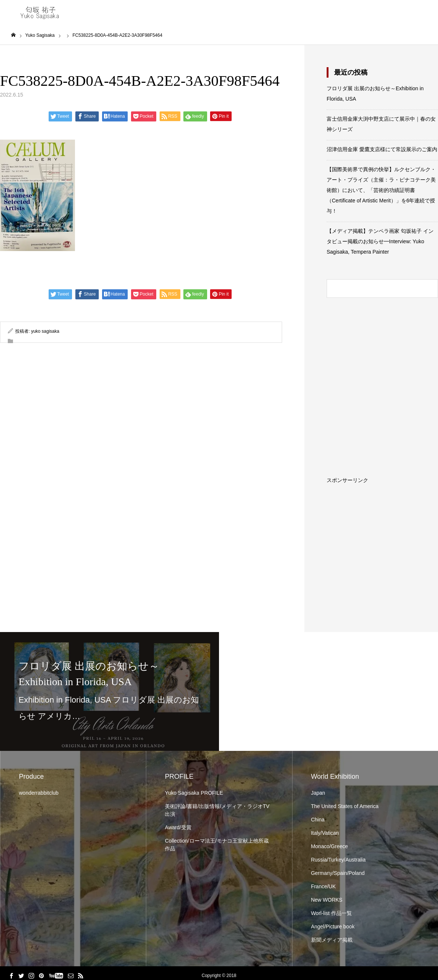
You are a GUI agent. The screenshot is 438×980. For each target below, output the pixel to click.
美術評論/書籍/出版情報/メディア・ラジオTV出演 (217, 810)
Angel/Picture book (333, 927)
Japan (318, 793)
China (318, 820)
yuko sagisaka (45, 331)
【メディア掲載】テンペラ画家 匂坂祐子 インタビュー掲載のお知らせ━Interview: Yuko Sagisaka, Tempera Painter (380, 241)
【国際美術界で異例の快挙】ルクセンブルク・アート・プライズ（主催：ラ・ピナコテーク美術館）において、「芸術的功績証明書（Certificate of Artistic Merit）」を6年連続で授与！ (381, 190)
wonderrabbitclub (39, 793)
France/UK (323, 886)
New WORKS (327, 900)
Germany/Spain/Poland (338, 873)
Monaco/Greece (330, 846)
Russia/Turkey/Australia (338, 860)
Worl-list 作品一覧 (331, 913)
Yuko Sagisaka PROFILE (194, 793)
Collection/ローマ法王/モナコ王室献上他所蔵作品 (217, 845)
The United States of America (345, 806)
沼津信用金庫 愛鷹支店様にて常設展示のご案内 (382, 149)
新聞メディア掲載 (332, 940)
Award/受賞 (178, 827)
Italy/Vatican (325, 833)
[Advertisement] (382, 529)
